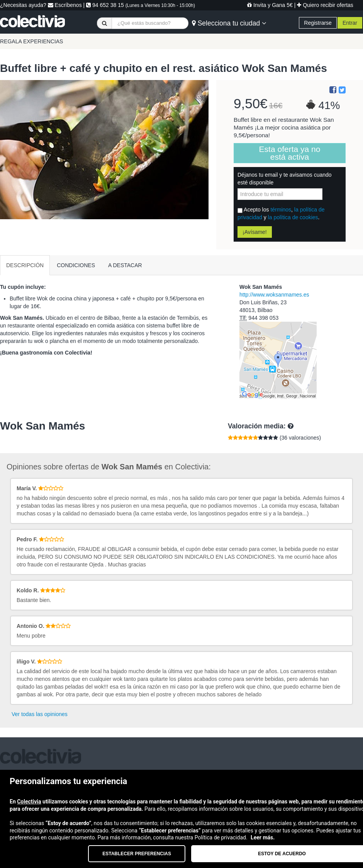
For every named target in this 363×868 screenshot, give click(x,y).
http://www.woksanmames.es (274, 295)
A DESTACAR (125, 265)
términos (281, 210)
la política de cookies (293, 217)
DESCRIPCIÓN (25, 265)
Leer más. (263, 837)
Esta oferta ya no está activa (290, 153)
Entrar (350, 23)
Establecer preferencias (137, 854)
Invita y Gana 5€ (270, 5)
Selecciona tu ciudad (229, 23)
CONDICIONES (76, 265)
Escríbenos (65, 5)
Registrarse (318, 23)
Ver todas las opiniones (40, 714)
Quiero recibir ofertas (325, 5)
